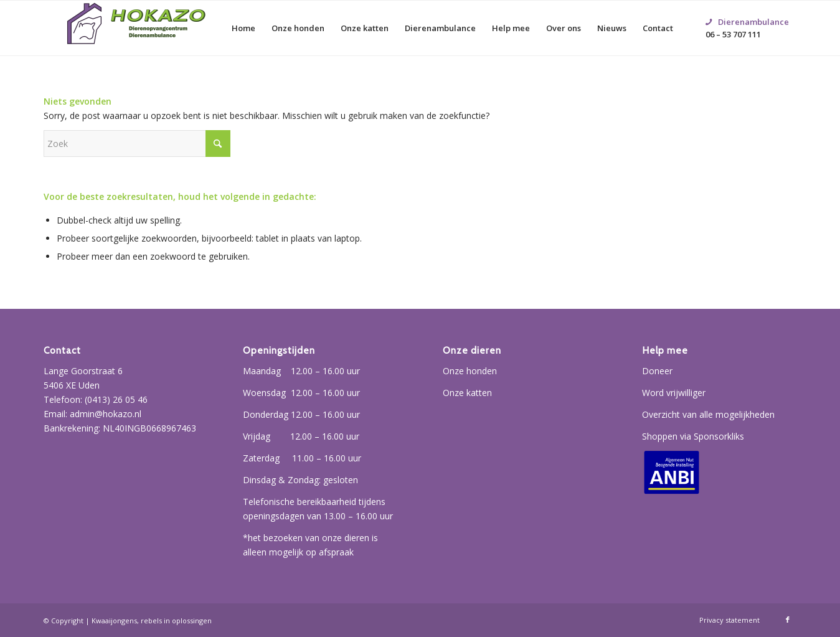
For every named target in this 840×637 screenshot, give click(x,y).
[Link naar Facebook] (788, 620)
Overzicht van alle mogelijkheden (708, 414)
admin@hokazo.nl (106, 414)
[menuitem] (243, 28)
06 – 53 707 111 (747, 13)
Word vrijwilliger (674, 393)
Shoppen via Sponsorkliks (693, 436)
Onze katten (467, 393)
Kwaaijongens (114, 620)
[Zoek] (137, 144)
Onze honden (470, 371)
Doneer (657, 371)
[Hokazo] (137, 28)
